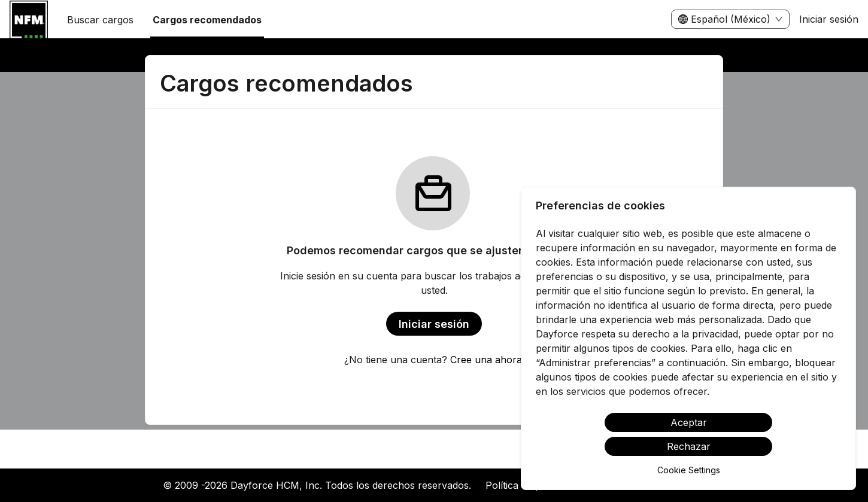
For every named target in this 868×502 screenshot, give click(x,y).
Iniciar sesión (829, 19)
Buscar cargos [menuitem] (100, 20)
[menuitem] (29, 20)
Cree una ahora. (487, 360)
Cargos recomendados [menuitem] (207, 20)
